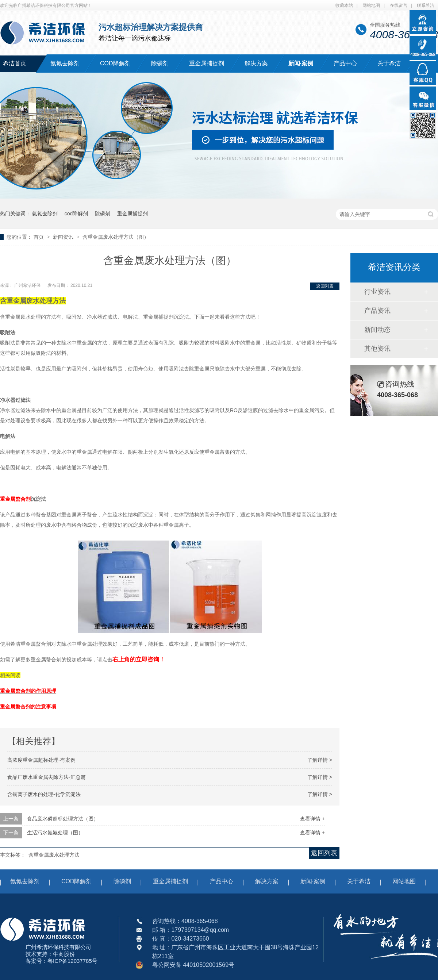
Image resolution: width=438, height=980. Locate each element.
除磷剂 (160, 63)
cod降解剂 (76, 214)
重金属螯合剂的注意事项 (28, 707)
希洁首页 (15, 63)
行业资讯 (377, 292)
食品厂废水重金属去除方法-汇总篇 (47, 777)
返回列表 (325, 286)
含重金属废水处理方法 (54, 855)
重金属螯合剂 (15, 499)
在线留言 (399, 5)
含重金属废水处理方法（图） (116, 237)
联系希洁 (426, 5)
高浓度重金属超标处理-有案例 (41, 760)
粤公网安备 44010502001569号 (193, 965)
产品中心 (345, 63)
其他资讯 (377, 349)
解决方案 (256, 63)
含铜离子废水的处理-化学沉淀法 (44, 794)
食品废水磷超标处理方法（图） (63, 819)
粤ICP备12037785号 (72, 961)
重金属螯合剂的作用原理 (28, 691)
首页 (39, 237)
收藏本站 (344, 5)
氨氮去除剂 (65, 63)
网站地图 (371, 5)
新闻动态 (377, 330)
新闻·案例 (301, 63)
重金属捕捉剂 (207, 63)
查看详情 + (312, 819)
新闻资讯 (64, 237)
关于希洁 (389, 63)
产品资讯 (377, 311)
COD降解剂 (115, 63)
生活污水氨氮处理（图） (55, 833)
